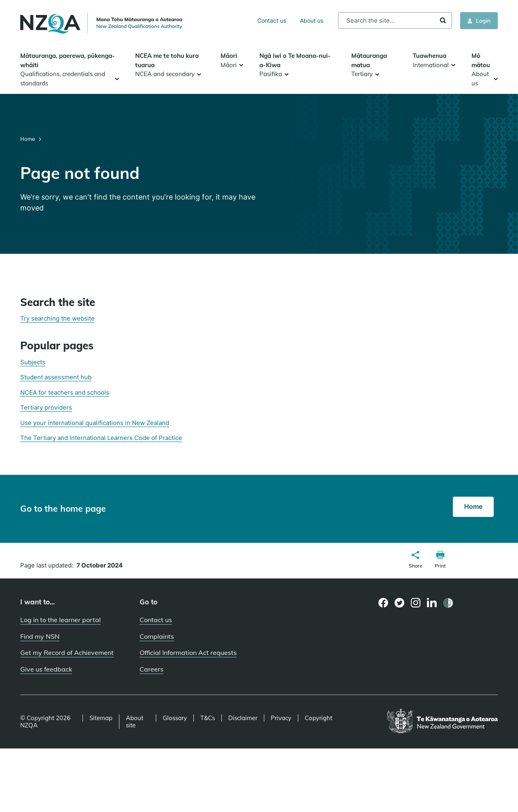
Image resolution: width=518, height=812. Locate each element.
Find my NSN (40, 636)
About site (135, 722)
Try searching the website (57, 318)
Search (443, 20)
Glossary (175, 718)
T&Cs (208, 718)
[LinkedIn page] (432, 603)
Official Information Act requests (188, 653)
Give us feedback (46, 669)
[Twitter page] (400, 603)
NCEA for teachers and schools (65, 392)
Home (29, 139)
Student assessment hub (56, 377)
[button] (416, 561)
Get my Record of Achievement (67, 653)
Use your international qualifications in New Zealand (95, 423)
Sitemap (101, 718)
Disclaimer (243, 718)
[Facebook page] (383, 603)
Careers (152, 669)
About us (312, 20)
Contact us (272, 20)
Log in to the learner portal (61, 620)
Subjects (33, 362)
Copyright (318, 718)
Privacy (281, 718)
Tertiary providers (46, 407)
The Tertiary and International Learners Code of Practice (101, 438)
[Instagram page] (416, 603)
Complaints (157, 636)
